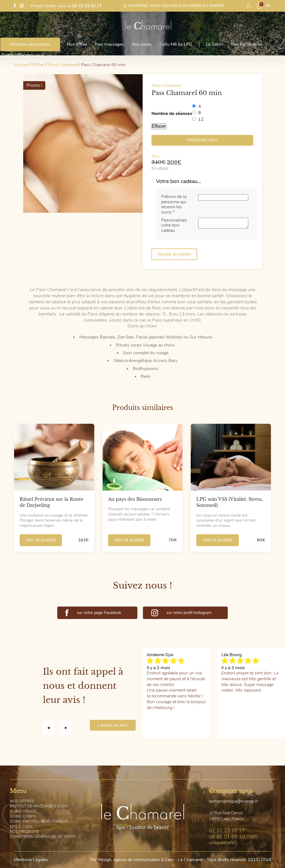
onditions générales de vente (43, 837)
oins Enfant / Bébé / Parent (39, 821)
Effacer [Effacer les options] (159, 126)
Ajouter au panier (174, 254)
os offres (22, 801)
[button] (51, 728)
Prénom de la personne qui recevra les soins (174, 204)
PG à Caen (21, 827)
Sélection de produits (30, 44)
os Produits (24, 832)
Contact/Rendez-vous (23, 55)
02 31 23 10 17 (87, 6)
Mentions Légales (31, 860)
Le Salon (214, 44)
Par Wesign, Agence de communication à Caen (132, 860)
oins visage (23, 811)
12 (201, 119)
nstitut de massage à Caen (39, 806)
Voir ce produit (41, 540)
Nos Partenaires (247, 44)
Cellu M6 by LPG (176, 44)
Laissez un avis (113, 725)
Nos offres (77, 44)
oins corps (23, 816)
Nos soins (142, 44)
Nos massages (109, 44)
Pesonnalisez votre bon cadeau (174, 225)
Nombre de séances (172, 114)
